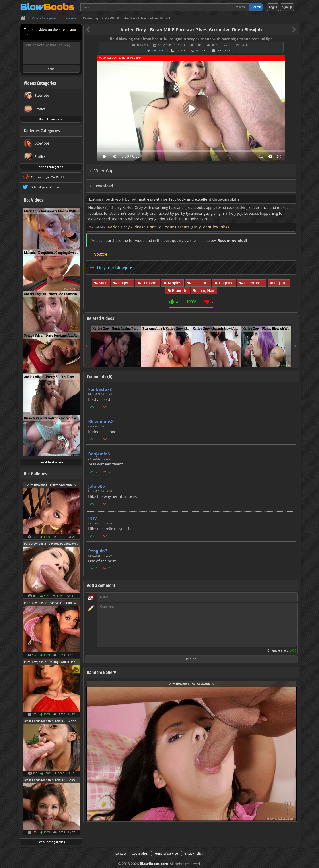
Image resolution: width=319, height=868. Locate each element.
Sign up (287, 7)
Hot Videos (33, 200)
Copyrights (140, 854)
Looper (180, 50)
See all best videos (51, 462)
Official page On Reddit (48, 177)
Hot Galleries (35, 473)
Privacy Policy (193, 854)
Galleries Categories (42, 131)
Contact (121, 854)
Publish (191, 659)
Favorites (159, 50)
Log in (273, 7)
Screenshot (225, 50)
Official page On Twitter (48, 187)
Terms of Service (166, 854)
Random (201, 50)
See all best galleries (51, 842)
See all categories (51, 119)
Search (256, 7)
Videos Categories (40, 83)
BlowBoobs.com (154, 864)
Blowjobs (142, 45)
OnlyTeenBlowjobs (115, 268)
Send (51, 69)
